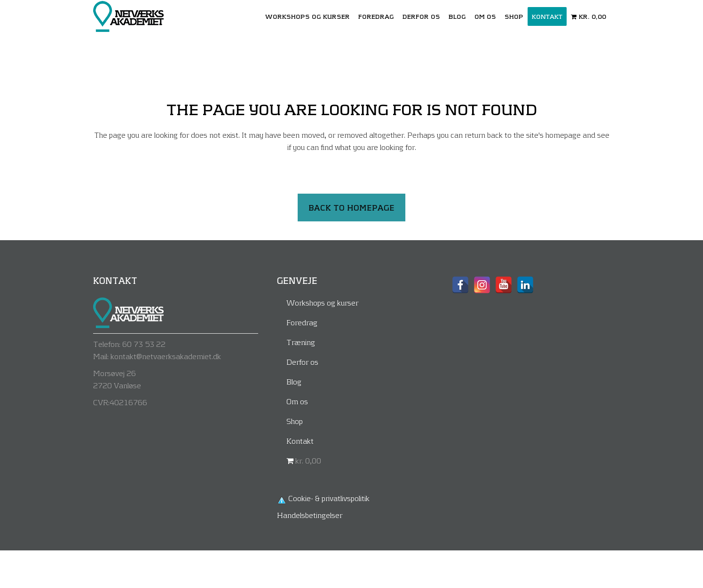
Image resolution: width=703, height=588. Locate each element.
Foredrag (302, 322)
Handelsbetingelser (310, 515)
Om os (297, 401)
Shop (295, 421)
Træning (301, 342)
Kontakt (300, 441)
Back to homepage (351, 208)
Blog (294, 381)
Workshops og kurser (322, 302)
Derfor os (302, 362)
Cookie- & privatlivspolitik (329, 498)
